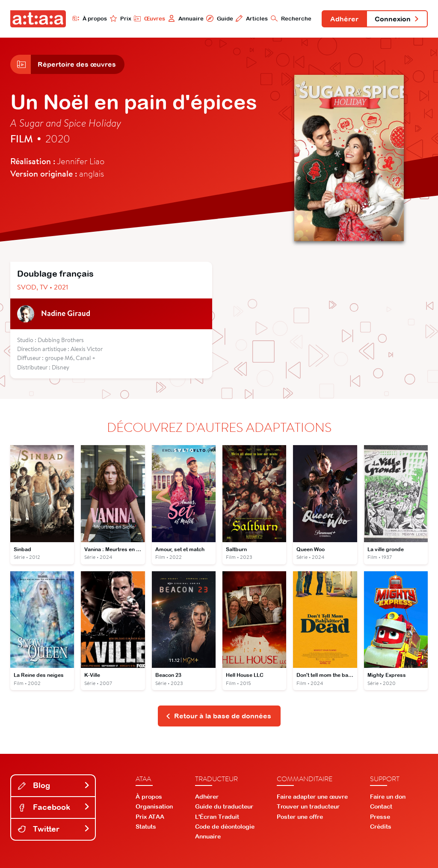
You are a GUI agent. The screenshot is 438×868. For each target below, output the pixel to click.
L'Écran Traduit (217, 817)
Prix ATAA (150, 817)
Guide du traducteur (224, 806)
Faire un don (388, 797)
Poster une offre (300, 817)
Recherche (291, 18)
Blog (54, 785)
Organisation (154, 806)
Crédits (381, 827)
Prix (121, 18)
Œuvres (149, 18)
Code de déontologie (225, 827)
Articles (252, 18)
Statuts (146, 827)
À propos (90, 18)
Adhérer (344, 19)
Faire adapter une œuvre (312, 797)
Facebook (54, 807)
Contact (381, 806)
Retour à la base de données (218, 716)
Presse (380, 817)
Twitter (54, 829)
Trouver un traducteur (308, 806)
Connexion (397, 19)
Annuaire (186, 18)
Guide (219, 18)
